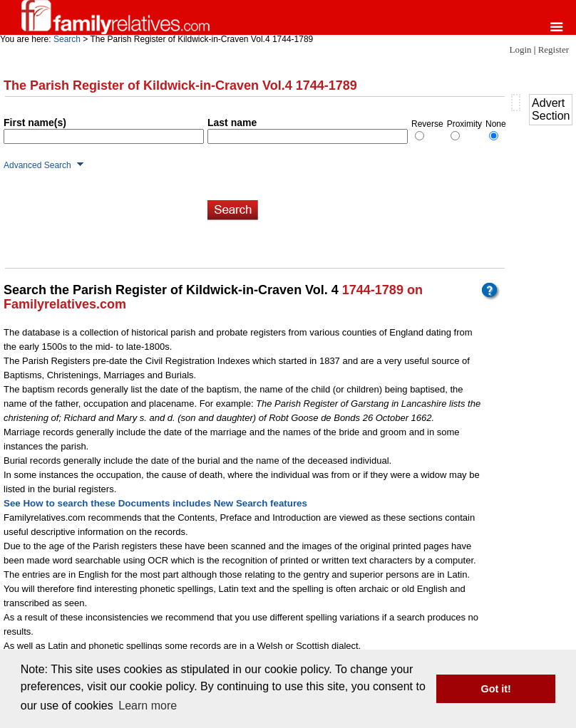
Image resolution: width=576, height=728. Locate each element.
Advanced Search (37, 165)
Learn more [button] (148, 706)
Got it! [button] (496, 689)
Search (67, 39)
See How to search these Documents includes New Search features (155, 503)
